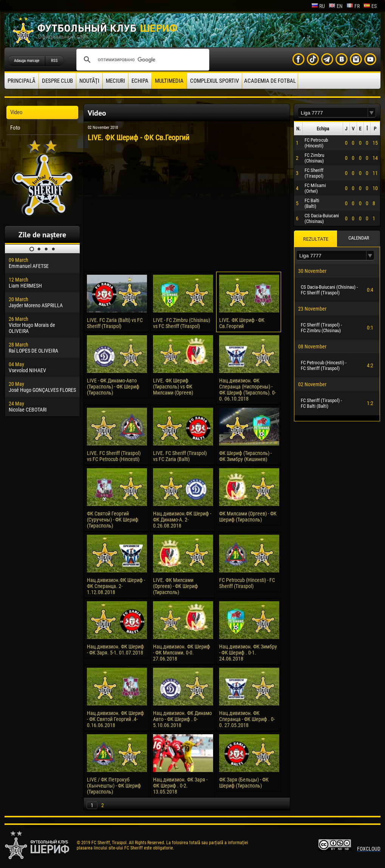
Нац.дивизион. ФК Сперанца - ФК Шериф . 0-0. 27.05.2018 (247, 719)
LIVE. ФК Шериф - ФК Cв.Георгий (242, 323)
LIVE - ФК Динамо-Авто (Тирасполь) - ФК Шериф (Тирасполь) (113, 387)
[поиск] (142, 60)
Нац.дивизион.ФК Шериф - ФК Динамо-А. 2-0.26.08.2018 (182, 520)
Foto (15, 128)
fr (353, 6)
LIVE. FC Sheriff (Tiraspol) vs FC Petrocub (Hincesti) (114, 456)
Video (16, 112)
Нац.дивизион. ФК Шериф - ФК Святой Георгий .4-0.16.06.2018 (115, 719)
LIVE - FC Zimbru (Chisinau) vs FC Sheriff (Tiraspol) (182, 323)
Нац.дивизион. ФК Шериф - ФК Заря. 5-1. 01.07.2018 (115, 650)
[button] (372, 113)
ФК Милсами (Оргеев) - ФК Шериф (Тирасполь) (248, 517)
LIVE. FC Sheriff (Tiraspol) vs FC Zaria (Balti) (180, 456)
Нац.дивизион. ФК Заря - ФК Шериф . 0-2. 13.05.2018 (180, 786)
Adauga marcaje (27, 61)
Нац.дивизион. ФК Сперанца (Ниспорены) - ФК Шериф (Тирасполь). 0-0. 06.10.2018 (247, 390)
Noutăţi (89, 81)
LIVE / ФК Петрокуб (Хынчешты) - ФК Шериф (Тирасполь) (114, 786)
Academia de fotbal (270, 81)
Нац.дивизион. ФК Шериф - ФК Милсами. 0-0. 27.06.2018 (182, 653)
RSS (54, 61)
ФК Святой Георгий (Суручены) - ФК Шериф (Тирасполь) (113, 520)
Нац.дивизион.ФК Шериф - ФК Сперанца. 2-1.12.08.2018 (116, 586)
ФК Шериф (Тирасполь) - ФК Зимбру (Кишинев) (245, 456)
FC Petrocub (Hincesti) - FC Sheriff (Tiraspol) (247, 583)
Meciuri (115, 81)
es (370, 6)
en (336, 6)
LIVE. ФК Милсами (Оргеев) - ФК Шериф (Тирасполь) (175, 586)
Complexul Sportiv (214, 81)
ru (318, 6)
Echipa (140, 81)
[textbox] (333, 113)
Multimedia (169, 81)
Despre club (57, 81)
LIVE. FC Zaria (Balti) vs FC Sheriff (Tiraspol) (115, 323)
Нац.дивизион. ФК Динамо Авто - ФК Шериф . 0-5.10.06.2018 (182, 719)
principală (22, 81)
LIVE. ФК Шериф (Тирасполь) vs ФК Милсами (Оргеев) (173, 387)
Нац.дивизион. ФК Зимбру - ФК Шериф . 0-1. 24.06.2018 (248, 653)
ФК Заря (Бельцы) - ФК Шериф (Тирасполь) (244, 783)
